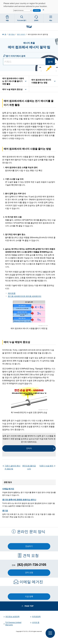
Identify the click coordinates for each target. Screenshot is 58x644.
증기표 (5, 511)
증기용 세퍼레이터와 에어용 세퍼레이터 (25, 296)
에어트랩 (12, 293)
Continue (37, 10)
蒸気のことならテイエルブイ (29, 27)
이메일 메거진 (8, 489)
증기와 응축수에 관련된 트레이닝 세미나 (19, 500)
